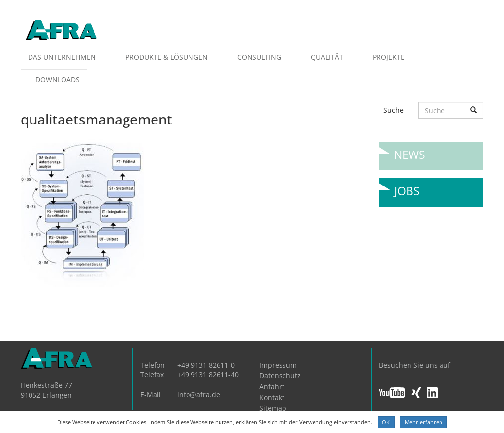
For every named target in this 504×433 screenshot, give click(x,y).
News (409, 151)
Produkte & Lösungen (167, 57)
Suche (394, 110)
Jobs (407, 187)
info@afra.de (199, 394)
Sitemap (273, 408)
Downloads (58, 79)
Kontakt (272, 397)
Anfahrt (272, 387)
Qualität (327, 57)
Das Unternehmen (62, 57)
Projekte (389, 57)
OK (386, 422)
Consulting (259, 57)
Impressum (278, 365)
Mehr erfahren (424, 422)
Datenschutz (280, 376)
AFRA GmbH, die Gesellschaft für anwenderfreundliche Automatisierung (61, 31)
